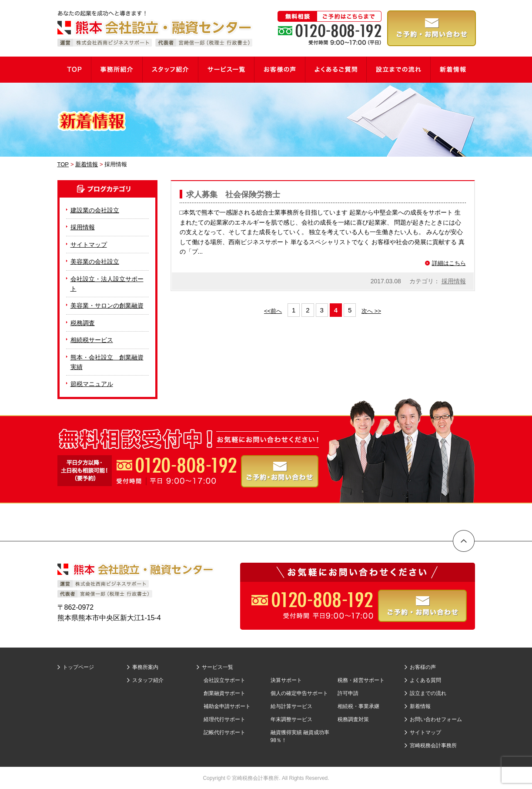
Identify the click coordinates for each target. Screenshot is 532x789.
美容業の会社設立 (95, 262)
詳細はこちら (449, 263)
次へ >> (371, 311)
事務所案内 (145, 667)
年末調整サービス (291, 719)
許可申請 (348, 693)
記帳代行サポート (224, 732)
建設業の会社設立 (95, 210)
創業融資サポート (224, 693)
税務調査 (83, 323)
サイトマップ (89, 245)
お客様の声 (423, 667)
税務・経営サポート (361, 680)
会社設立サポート (224, 680)
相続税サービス (92, 340)
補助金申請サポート (227, 706)
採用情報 (454, 281)
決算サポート (286, 680)
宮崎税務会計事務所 (433, 745)
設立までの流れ (428, 693)
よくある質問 (425, 680)
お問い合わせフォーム (436, 719)
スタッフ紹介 (148, 680)
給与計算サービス (291, 706)
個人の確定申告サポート (299, 693)
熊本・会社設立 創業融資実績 (107, 362)
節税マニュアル (92, 384)
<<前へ (273, 311)
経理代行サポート (224, 719)
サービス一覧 (217, 667)
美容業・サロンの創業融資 (107, 306)
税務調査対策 (353, 719)
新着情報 (420, 706)
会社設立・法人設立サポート (107, 284)
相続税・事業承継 (358, 706)
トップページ (78, 667)
